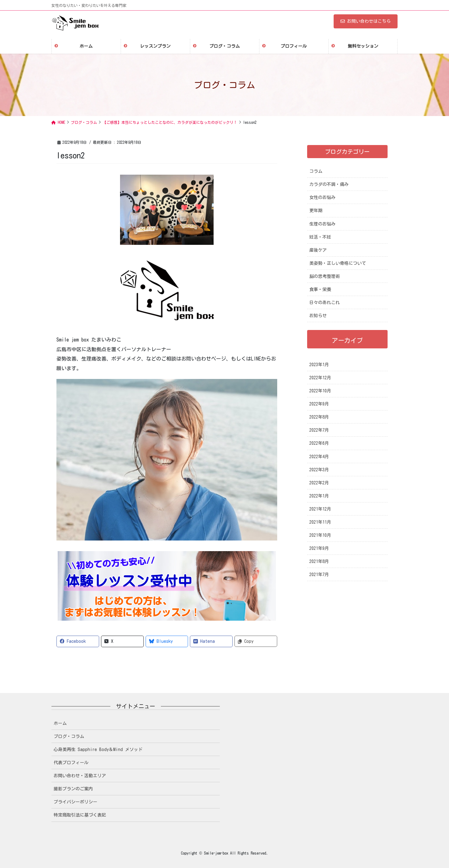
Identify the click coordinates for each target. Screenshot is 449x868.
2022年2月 (319, 483)
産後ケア (318, 250)
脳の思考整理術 (325, 276)
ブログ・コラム (69, 736)
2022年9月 (319, 404)
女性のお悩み (322, 197)
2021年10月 (320, 535)
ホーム (60, 723)
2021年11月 (320, 522)
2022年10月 (320, 391)
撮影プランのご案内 (73, 789)
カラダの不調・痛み (329, 184)
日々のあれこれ (325, 303)
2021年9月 (319, 548)
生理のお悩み (322, 224)
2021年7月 (319, 575)
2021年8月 (319, 561)
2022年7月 (319, 430)
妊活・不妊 (320, 237)
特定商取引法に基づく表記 (80, 815)
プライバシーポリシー (75, 802)
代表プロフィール (71, 763)
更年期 (316, 211)
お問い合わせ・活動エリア (80, 776)
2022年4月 (319, 457)
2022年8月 (319, 417)
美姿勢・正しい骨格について (338, 263)
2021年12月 (320, 509)
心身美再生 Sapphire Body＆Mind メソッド (98, 749)
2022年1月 (319, 496)
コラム (316, 171)
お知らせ (318, 316)
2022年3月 (319, 470)
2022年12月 (320, 378)
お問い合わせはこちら (366, 21)
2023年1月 (319, 365)
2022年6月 (319, 443)
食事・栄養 (320, 289)
